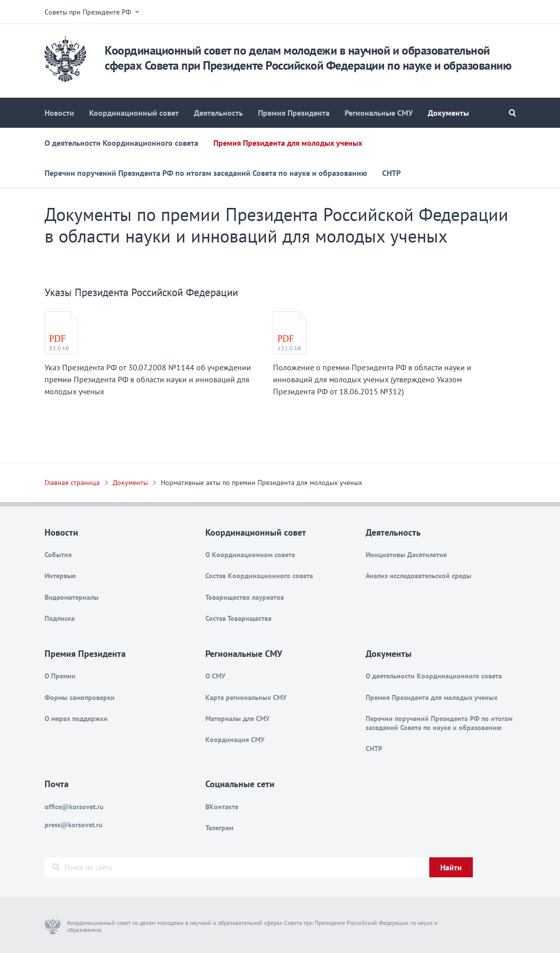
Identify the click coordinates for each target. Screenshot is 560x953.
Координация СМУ (235, 740)
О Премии (60, 676)
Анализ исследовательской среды (418, 576)
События (58, 555)
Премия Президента (294, 113)
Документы (448, 113)
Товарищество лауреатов (245, 597)
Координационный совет (134, 113)
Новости (59, 113)
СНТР (391, 173)
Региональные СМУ (379, 113)
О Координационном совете (250, 555)
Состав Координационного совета (259, 576)
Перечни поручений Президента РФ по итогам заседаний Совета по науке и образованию (206, 173)
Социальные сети (240, 784)
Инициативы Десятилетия (406, 555)
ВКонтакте (222, 807)
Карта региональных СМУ (246, 697)
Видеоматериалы (72, 597)
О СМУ (215, 676)
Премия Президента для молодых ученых (288, 143)
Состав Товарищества (238, 618)
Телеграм (219, 828)
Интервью (60, 576)
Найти (451, 867)
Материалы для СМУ (237, 719)
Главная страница (72, 483)
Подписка (60, 618)
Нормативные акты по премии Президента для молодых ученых (261, 483)
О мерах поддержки (76, 719)
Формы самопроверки (80, 697)
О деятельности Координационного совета (121, 143)
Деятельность (218, 113)
